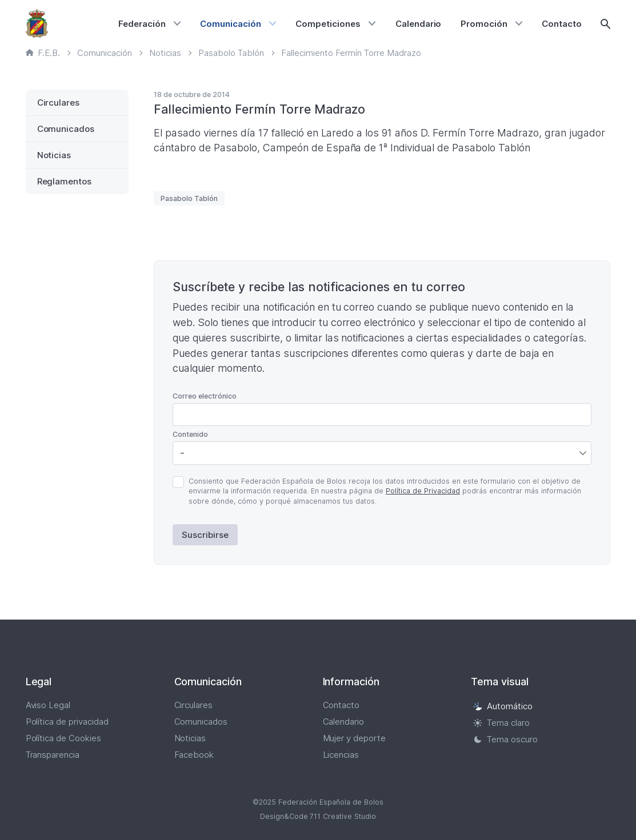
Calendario (419, 24)
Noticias (54, 155)
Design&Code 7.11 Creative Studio (318, 816)
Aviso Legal (48, 705)
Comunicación (231, 24)
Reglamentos (65, 181)
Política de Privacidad (423, 491)
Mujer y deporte (355, 738)
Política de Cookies (64, 738)
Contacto (562, 24)
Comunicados (66, 129)
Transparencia (53, 755)
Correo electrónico (205, 396)
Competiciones (328, 24)
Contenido (190, 434)
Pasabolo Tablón (189, 198)
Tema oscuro (505, 739)
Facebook (194, 755)
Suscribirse (205, 535)
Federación (142, 24)
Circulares (59, 103)
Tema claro (501, 723)
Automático (503, 706)
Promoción (484, 24)
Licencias (341, 755)
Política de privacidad (67, 722)
